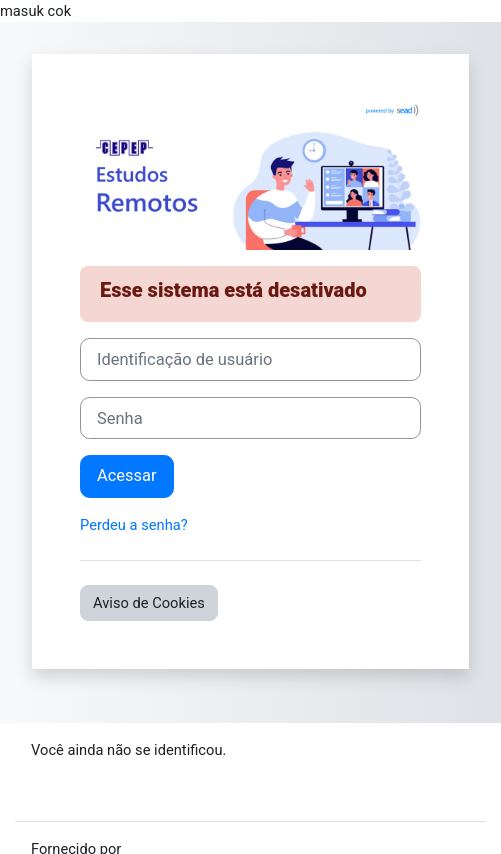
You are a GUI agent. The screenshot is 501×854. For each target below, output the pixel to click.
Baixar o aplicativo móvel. (114, 794)
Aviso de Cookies (149, 603)
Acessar (127, 475)
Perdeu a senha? (134, 525)
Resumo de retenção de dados (130, 772)
